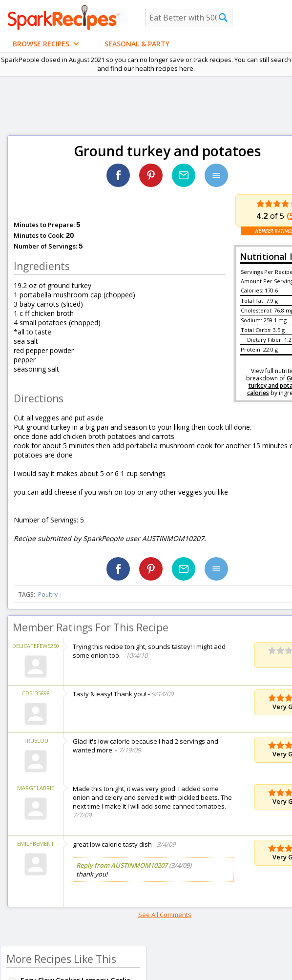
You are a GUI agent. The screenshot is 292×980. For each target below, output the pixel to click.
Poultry (48, 594)
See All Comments (165, 915)
